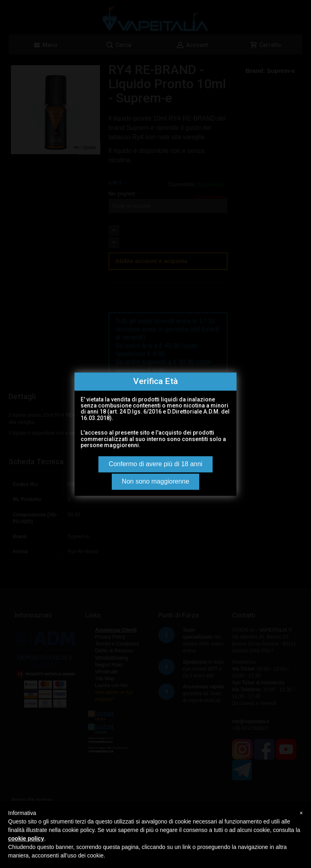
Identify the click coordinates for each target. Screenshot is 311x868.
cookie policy (26, 838)
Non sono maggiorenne (155, 481)
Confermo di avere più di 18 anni (155, 464)
